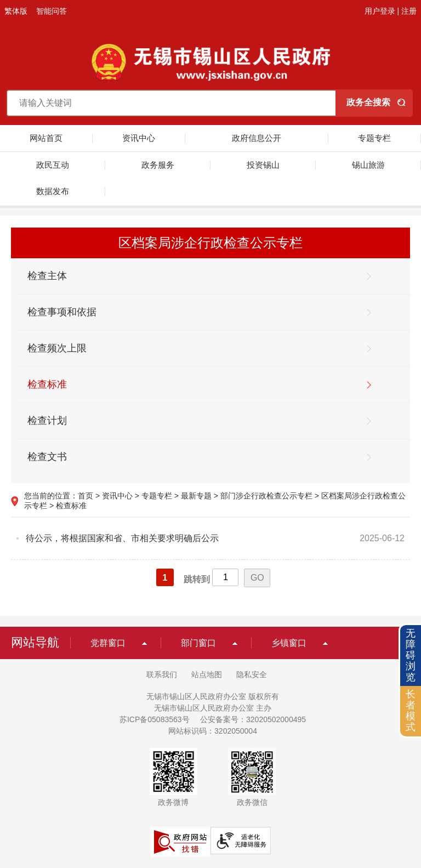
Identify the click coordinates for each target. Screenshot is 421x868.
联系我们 (162, 674)
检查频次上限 (57, 348)
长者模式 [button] (411, 710)
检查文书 (47, 457)
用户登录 (380, 11)
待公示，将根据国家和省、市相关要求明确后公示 (122, 538)
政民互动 (53, 165)
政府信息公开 (257, 138)
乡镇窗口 (289, 643)
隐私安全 (252, 674)
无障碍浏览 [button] (411, 655)
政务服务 (158, 165)
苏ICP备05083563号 (155, 719)
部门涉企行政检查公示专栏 (266, 496)
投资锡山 (263, 165)
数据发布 (53, 191)
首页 (86, 496)
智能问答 (52, 11)
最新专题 (196, 496)
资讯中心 (139, 138)
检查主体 (47, 276)
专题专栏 (374, 138)
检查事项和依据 (62, 312)
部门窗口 (198, 643)
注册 (409, 11)
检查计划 (47, 421)
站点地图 (207, 674)
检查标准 (47, 384)
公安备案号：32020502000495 (253, 719)
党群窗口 (108, 643)
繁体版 (16, 11)
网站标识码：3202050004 (213, 731)
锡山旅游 (368, 165)
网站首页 (46, 138)
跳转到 (197, 579)
